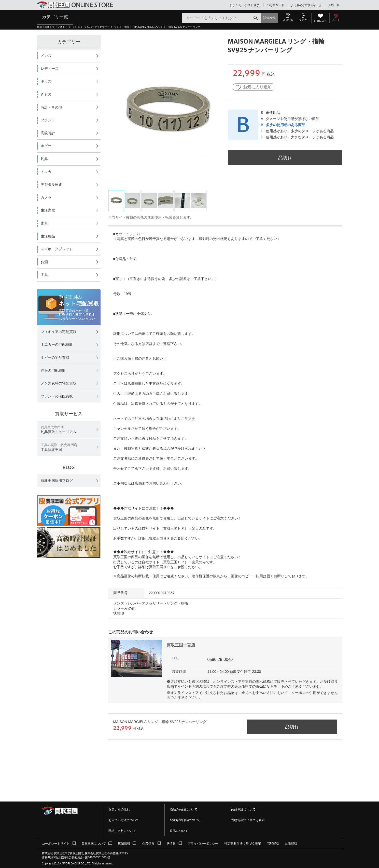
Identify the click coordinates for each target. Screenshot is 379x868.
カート (336, 20)
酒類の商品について (184, 809)
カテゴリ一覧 (55, 17)
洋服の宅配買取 (53, 370)
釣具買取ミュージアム (59, 430)
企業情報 (148, 844)
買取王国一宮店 (181, 645)
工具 (44, 275)
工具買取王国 (59, 448)
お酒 (44, 262)
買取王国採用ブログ (57, 480)
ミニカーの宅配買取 (57, 344)
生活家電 (48, 210)
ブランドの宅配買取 (57, 396)
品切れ (285, 158)
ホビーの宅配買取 (55, 357)
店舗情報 (124, 844)
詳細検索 (269, 18)
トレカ (46, 172)
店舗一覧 (334, 5)
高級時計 (48, 133)
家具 (44, 223)
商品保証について (243, 809)
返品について (179, 831)
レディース (50, 69)
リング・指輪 (122, 27)
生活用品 (48, 236)
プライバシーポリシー (203, 844)
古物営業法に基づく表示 (248, 820)
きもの (46, 94)
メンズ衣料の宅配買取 (59, 383)
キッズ (46, 81)
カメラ (46, 197)
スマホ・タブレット (57, 249)
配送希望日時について (185, 820)
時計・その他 (51, 107)
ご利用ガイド (275, 5)
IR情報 (171, 844)
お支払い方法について (124, 820)
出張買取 (291, 844)
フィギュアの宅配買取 (59, 332)
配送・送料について (122, 831)
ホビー (46, 146)
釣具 (44, 159)
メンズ (76, 27)
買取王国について (94, 844)
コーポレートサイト (56, 844)
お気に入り (320, 21)
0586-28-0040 (220, 659)
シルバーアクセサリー (97, 27)
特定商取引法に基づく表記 (243, 844)
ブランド (48, 120)
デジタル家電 (51, 184)
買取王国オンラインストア (53, 27)
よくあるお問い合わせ (306, 5)
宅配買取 (273, 844)
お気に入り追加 (254, 87)
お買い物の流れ (119, 809)
